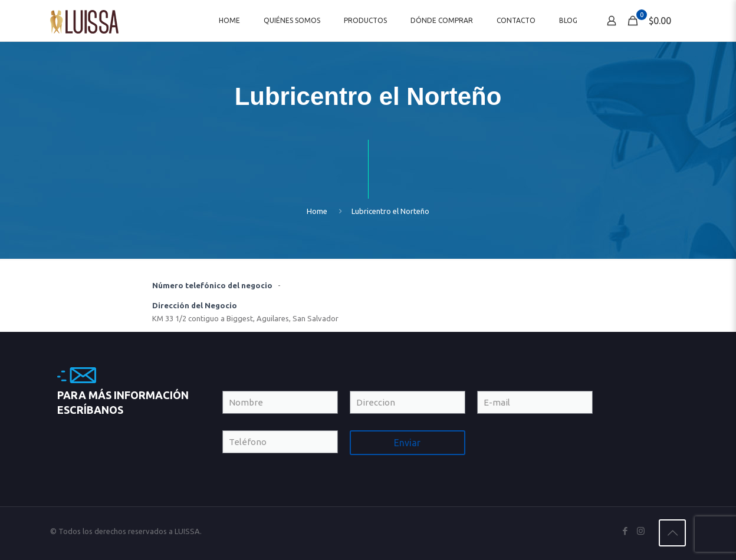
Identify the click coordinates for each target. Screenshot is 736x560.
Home (317, 211)
